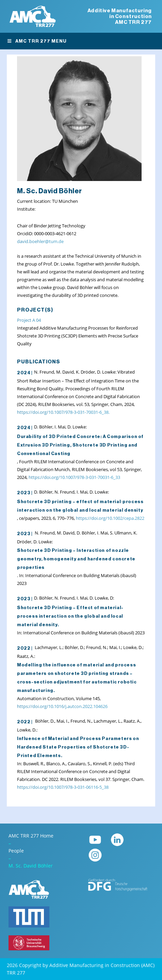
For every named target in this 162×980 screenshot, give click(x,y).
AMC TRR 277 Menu (37, 41)
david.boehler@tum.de (40, 241)
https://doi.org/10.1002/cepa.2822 (110, 518)
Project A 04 (29, 320)
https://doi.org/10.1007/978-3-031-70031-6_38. (63, 412)
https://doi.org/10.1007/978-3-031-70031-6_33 (74, 477)
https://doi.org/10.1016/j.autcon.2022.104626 (62, 706)
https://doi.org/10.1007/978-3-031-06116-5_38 (63, 787)
